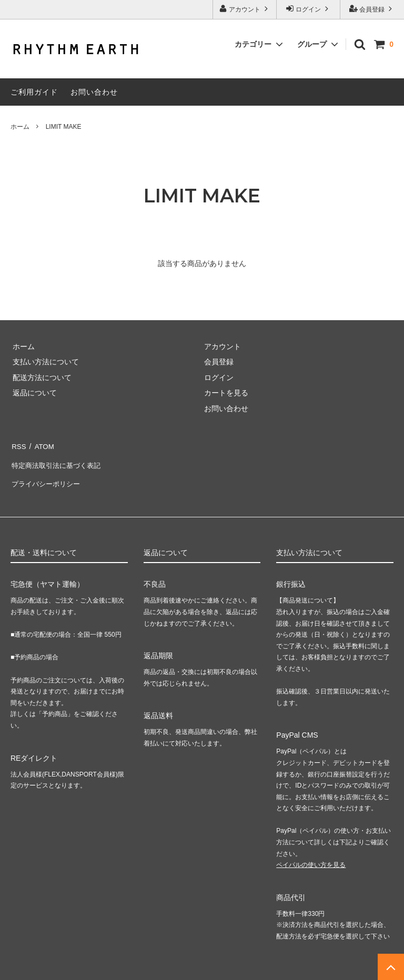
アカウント (245, 9)
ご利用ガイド (34, 92)
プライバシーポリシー (47, 476)
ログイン (309, 9)
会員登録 (372, 9)
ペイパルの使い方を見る (311, 855)
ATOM (42, 445)
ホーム (20, 127)
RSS (18, 445)
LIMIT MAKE (64, 127)
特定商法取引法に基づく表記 (58, 461)
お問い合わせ (94, 92)
